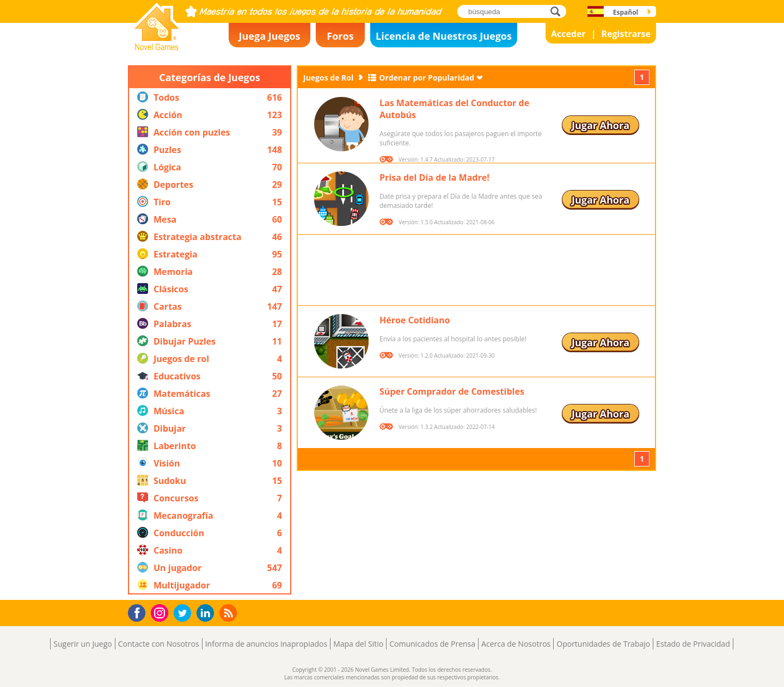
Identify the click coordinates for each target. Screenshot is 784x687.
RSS (229, 613)
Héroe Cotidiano (415, 320)
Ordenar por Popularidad (427, 78)
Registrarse (626, 34)
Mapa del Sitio (358, 644)
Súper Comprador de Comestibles (452, 391)
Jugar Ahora (601, 125)
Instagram (161, 612)
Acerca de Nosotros (516, 644)
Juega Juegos (270, 36)
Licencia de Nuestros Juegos (444, 36)
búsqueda (558, 11)
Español (626, 12)
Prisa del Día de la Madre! (434, 177)
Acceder (568, 34)
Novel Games (155, 47)
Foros (340, 36)
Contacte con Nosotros (159, 644)
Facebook (140, 612)
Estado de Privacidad (693, 644)
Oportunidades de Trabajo (603, 644)
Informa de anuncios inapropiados (266, 644)
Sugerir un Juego (82, 644)
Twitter (185, 614)
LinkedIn (207, 613)
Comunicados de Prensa (432, 644)
